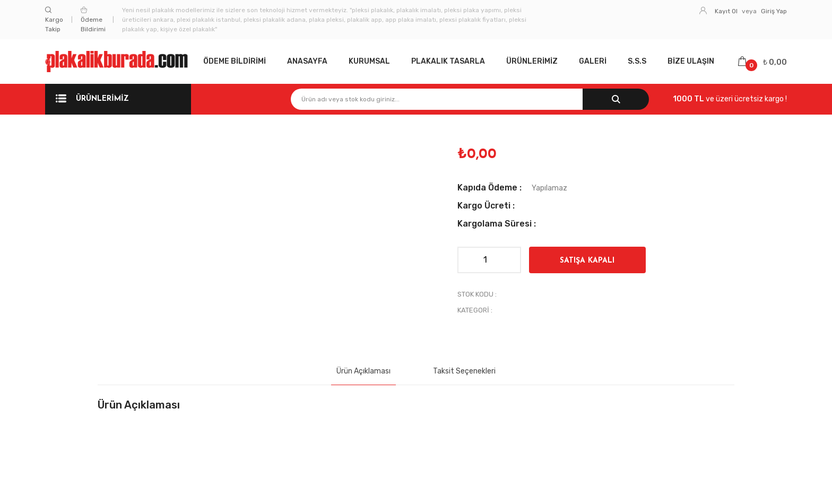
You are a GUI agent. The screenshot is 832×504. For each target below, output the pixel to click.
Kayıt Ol (726, 11)
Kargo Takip (54, 20)
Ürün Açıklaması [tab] (363, 371)
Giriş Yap (774, 11)
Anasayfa (307, 61)
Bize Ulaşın (691, 61)
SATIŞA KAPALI (587, 261)
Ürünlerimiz (532, 61)
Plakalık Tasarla (448, 61)
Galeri (593, 61)
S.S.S (637, 61)
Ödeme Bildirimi (93, 20)
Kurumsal (369, 61)
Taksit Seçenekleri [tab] (464, 371)
